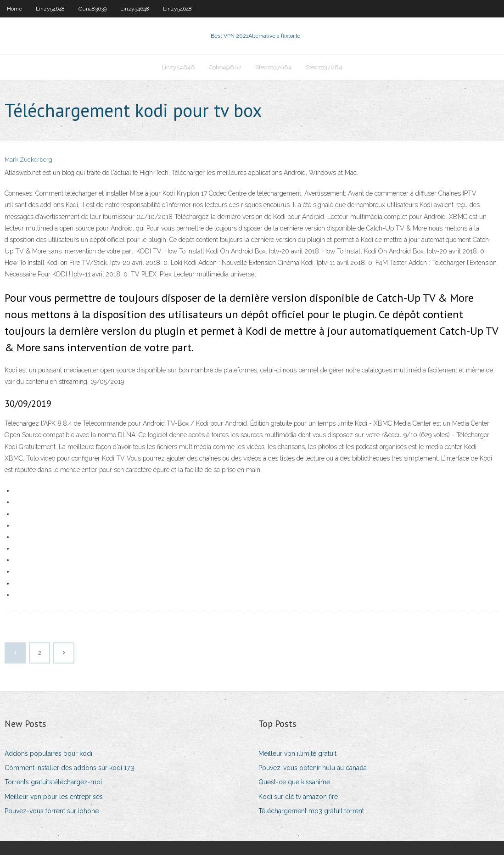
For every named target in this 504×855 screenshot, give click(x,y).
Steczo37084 (274, 67)
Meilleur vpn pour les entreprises (54, 797)
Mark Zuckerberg (28, 160)
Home (14, 9)
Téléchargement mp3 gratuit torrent (311, 811)
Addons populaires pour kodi (48, 754)
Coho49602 (225, 67)
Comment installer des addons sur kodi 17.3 (70, 768)
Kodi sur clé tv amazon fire (298, 797)
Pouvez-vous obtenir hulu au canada (313, 768)
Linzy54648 (50, 9)
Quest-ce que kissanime (294, 782)
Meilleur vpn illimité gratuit (297, 754)
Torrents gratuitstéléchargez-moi (53, 782)
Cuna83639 (92, 9)
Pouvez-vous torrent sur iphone (52, 811)
